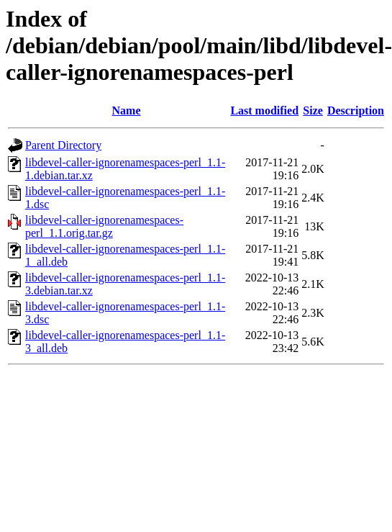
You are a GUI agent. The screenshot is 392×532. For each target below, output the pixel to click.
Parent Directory (63, 145)
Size (313, 111)
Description (356, 111)
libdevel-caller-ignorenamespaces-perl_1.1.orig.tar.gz (104, 226)
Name (127, 111)
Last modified (264, 111)
